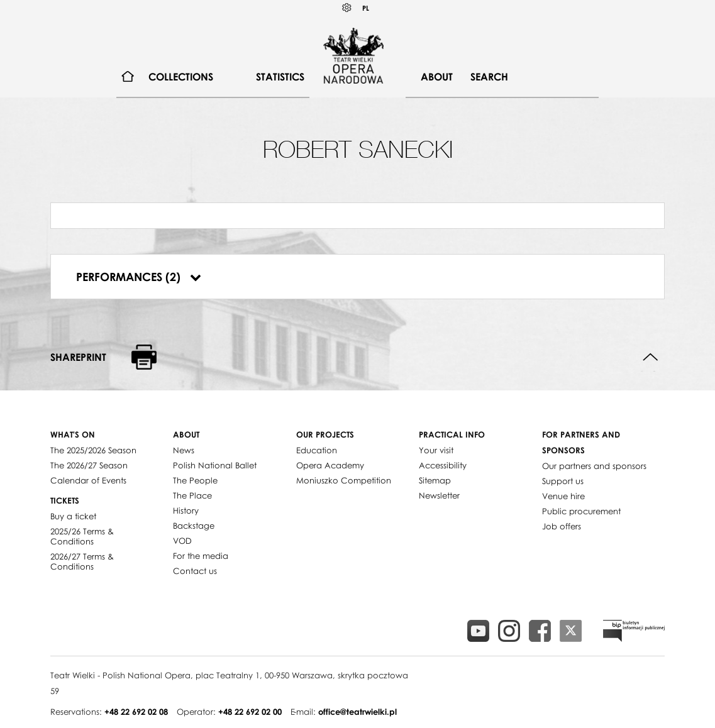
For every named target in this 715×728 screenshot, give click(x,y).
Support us (563, 481)
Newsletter (439, 495)
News (184, 450)
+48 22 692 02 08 (136, 712)
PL (366, 8)
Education (317, 450)
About (437, 77)
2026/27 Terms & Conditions (82, 561)
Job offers (562, 526)
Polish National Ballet (215, 465)
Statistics (280, 77)
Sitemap (435, 480)
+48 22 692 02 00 (250, 712)
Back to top (651, 357)
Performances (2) (139, 277)
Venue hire (563, 496)
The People (195, 480)
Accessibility (443, 465)
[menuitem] (128, 77)
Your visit (436, 450)
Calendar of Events (88, 480)
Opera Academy (330, 465)
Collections (181, 77)
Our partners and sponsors (594, 466)
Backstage (194, 526)
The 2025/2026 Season (93, 450)
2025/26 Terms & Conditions (82, 536)
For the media (201, 556)
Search (489, 77)
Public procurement (581, 511)
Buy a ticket (73, 516)
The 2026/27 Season (89, 465)
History (186, 510)
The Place (192, 495)
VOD (182, 541)
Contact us (195, 571)
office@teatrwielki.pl (357, 712)
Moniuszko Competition (344, 480)
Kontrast (347, 8)
